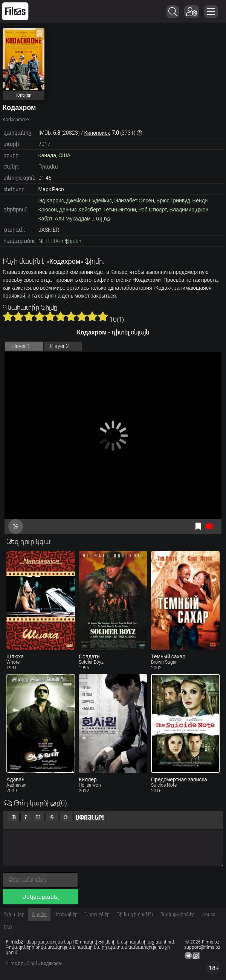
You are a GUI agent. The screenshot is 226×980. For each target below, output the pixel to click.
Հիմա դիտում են (135, 915)
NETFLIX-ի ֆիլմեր (60, 241)
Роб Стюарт (153, 210)
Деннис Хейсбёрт (80, 210)
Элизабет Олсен (134, 201)
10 (103, 316)
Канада (47, 155)
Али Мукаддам (73, 219)
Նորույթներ (97, 915)
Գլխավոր (14, 915)
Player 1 (21, 346)
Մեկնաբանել (40, 897)
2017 (44, 144)
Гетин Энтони (120, 210)
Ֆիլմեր (39, 915)
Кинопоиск (97, 133)
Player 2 (60, 346)
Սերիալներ (66, 915)
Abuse (209, 915)
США (64, 155)
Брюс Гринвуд (173, 201)
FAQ (8, 927)
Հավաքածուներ (178, 915)
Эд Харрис (51, 201)
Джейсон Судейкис (89, 201)
